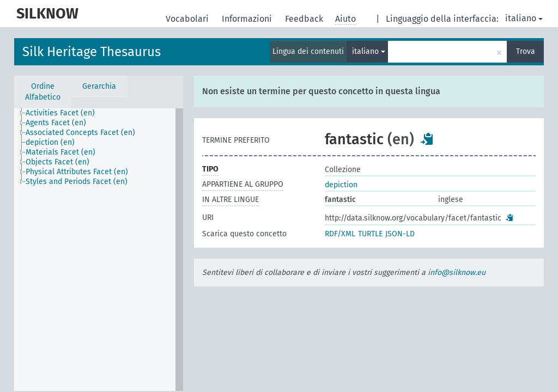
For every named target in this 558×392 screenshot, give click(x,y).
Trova (526, 51)
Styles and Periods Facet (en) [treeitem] (77, 182)
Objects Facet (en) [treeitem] (57, 162)
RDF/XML (340, 234)
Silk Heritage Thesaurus (92, 52)
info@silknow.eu (457, 272)
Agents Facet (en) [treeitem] (56, 123)
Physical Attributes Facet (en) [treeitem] (77, 172)
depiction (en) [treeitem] (50, 142)
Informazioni (248, 19)
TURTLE (370, 234)
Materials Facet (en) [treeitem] (60, 152)
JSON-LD (400, 234)
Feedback (305, 19)
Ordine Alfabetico (43, 92)
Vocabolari (188, 19)
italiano (524, 18)
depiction (341, 185)
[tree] (99, 250)
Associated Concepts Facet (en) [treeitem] (80, 133)
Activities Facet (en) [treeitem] (60, 113)
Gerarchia (99, 86)
